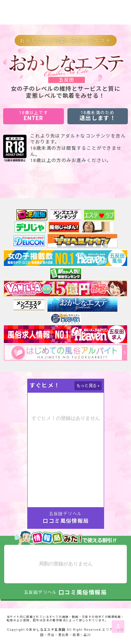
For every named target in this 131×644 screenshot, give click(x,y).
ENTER (33, 116)
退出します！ (98, 116)
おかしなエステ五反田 (47, 630)
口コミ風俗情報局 (66, 521)
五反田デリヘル (66, 514)
